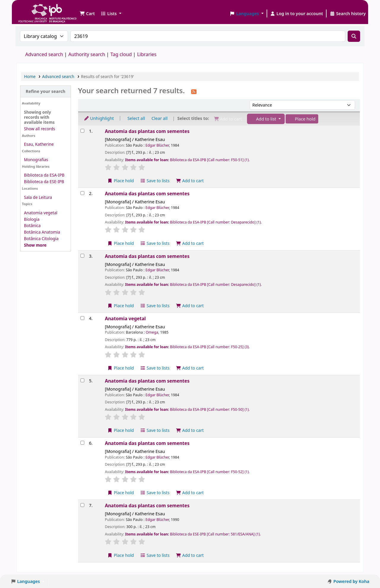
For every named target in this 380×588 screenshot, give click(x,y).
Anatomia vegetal (41, 213)
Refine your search (45, 91)
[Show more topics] (35, 245)
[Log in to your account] (297, 14)
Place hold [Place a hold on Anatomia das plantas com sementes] (121, 181)
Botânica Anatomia (42, 232)
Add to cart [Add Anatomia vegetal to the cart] (190, 368)
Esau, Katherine (39, 144)
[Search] (354, 36)
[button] (87, 14)
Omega (152, 332)
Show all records (40, 129)
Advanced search (44, 54)
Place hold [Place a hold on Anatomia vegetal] (121, 368)
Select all (136, 118)
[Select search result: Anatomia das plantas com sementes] (82, 131)
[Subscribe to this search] (194, 91)
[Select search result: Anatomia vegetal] (82, 318)
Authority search (87, 54)
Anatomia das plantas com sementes (147, 131)
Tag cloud (121, 54)
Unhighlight (99, 118)
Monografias (36, 160)
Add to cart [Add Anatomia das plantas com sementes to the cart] (190, 181)
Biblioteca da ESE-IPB (44, 182)
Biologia (32, 219)
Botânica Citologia (41, 238)
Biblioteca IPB (33, 9)
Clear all (159, 118)
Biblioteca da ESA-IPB (44, 175)
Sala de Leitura (38, 197)
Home (30, 76)
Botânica (32, 225)
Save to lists (155, 181)
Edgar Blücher (157, 145)
